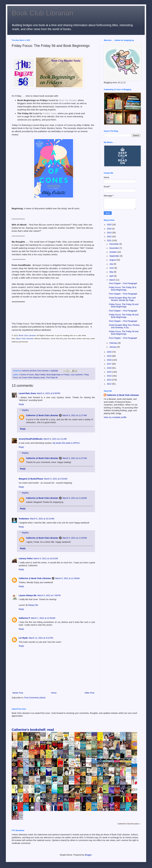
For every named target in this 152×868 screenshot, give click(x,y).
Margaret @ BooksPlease (31, 479)
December (114, 244)
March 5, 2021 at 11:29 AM (75, 538)
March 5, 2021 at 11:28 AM (75, 498)
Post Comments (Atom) (35, 698)
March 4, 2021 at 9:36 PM (48, 393)
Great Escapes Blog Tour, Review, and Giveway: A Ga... (124, 326)
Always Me (33, 605)
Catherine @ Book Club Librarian (42, 415)
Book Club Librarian (43, 13)
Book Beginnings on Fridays (58, 375)
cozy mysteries (77, 375)
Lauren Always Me (28, 595)
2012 (110, 384)
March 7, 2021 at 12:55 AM (43, 618)
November (114, 248)
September (115, 256)
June (112, 268)
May (112, 272)
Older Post (89, 693)
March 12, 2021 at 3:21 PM (41, 638)
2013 (110, 380)
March (112, 280)
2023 (110, 233)
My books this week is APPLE (66, 443)
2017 (110, 364)
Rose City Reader (68, 100)
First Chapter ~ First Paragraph (123, 283)
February (114, 343)
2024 (110, 229)
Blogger (88, 855)
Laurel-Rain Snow (27, 393)
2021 (110, 240)
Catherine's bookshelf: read (33, 730)
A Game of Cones (26, 375)
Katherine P (24, 618)
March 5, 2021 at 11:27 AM (75, 415)
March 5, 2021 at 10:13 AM (42, 519)
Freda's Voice (50, 113)
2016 (110, 368)
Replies (25, 410)
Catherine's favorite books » (129, 824)
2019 (110, 356)
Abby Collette (40, 375)
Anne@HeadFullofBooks (31, 439)
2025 (110, 225)
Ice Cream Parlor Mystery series (32, 378)
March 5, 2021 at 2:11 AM (55, 439)
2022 (110, 237)
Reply (21, 404)
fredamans (24, 519)
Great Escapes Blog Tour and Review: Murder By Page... (122, 299)
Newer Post (18, 693)
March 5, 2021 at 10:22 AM (46, 558)
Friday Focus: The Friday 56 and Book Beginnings (124, 306)
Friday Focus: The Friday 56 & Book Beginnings (123, 289)
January (113, 347)
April (112, 276)
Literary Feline (26, 558)
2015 (110, 372)
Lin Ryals (23, 638)
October (113, 252)
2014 (110, 376)
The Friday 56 (52, 378)
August (113, 260)
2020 (110, 352)
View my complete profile (115, 417)
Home (54, 693)
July (111, 264)
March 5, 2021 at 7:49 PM (49, 595)
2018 (110, 360)
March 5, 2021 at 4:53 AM (56, 479)
